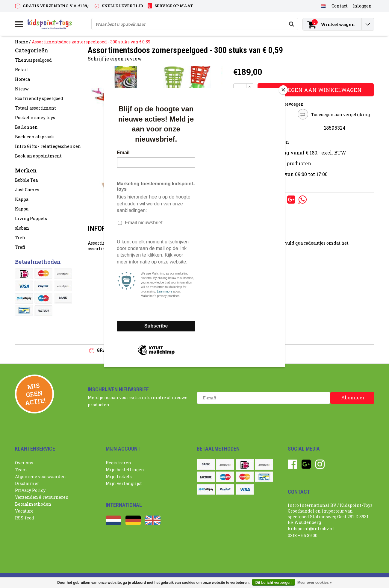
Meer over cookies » (315, 583)
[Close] (283, 90)
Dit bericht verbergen (274, 583)
